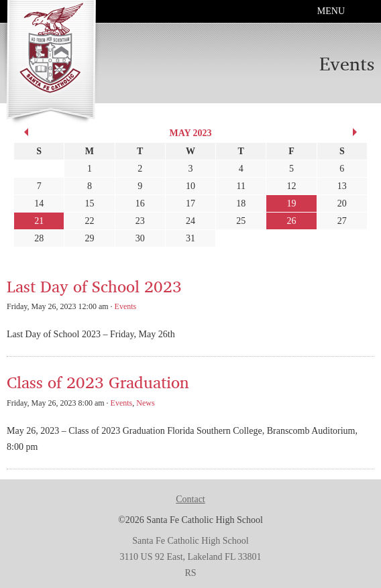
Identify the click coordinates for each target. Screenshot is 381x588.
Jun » (357, 132)
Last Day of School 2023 (94, 286)
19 (292, 203)
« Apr (24, 132)
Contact (190, 499)
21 (39, 221)
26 (292, 221)
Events (126, 306)
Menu (331, 11)
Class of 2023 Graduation (98, 382)
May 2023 (190, 133)
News (145, 403)
